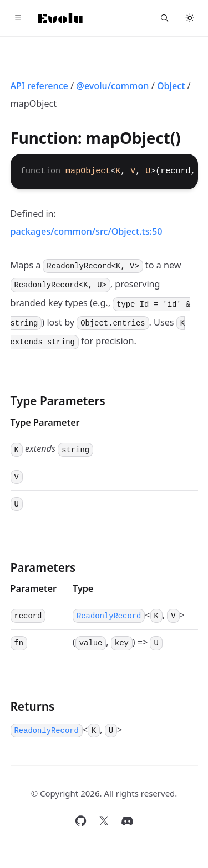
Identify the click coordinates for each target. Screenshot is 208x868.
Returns (33, 706)
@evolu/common (112, 86)
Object (171, 86)
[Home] (60, 18)
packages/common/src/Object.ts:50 (87, 231)
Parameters (43, 567)
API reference (39, 86)
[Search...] (165, 18)
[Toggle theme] (190, 18)
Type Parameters (58, 401)
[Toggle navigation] (18, 18)
